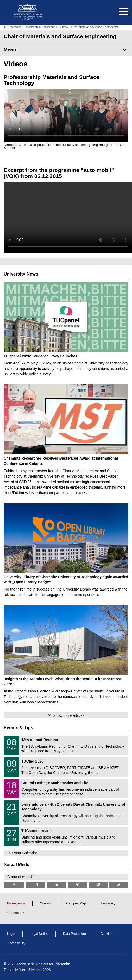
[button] (118, 12)
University (108, 903)
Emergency (16, 903)
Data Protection (74, 934)
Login (11, 934)
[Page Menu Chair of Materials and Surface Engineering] (66, 50)
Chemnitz (14, 913)
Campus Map (76, 903)
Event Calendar (25, 853)
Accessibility (16, 943)
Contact (46, 903)
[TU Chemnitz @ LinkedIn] (56, 885)
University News (21, 274)
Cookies (107, 934)
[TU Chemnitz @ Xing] (77, 885)
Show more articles (69, 715)
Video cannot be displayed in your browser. (66, 115)
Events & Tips (18, 728)
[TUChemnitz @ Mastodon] (98, 885)
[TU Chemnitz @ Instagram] (36, 885)
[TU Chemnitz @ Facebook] (14, 885)
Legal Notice (39, 934)
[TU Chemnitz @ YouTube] (119, 885)
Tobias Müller (14, 970)
